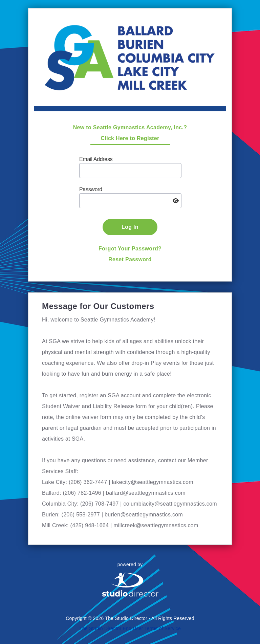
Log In (130, 227)
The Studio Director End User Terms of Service (130, 628)
